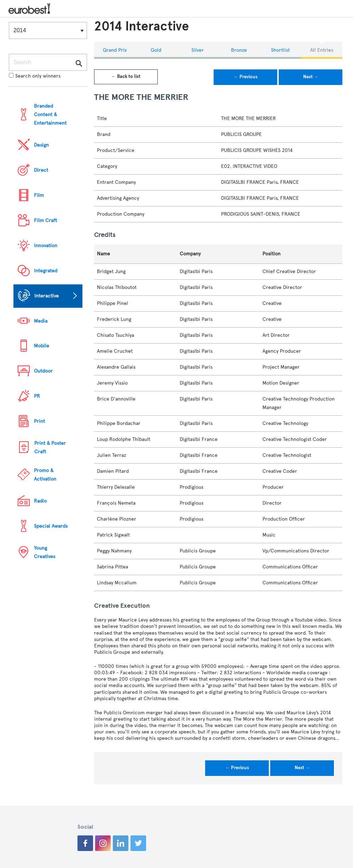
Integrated (46, 271)
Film (39, 195)
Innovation (46, 246)
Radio (40, 501)
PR (37, 396)
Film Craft (45, 220)
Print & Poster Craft (50, 447)
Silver (198, 50)
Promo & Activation (45, 475)
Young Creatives (45, 552)
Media (41, 321)
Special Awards (51, 526)
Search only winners (35, 76)
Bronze (239, 50)
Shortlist (280, 50)
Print (39, 421)
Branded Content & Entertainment (50, 115)
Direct (41, 170)
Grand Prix (115, 50)
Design (41, 145)
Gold (156, 50)
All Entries (322, 50)
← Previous (246, 77)
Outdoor (43, 371)
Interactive (47, 296)
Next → (311, 77)
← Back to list (126, 76)
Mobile (42, 346)
